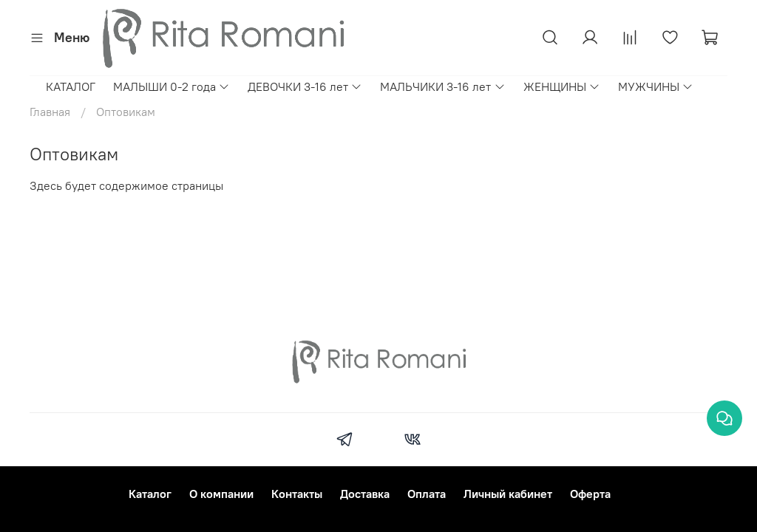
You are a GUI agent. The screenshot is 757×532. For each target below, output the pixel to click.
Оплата (427, 494)
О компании (221, 494)
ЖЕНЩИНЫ (562, 86)
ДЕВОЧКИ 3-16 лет (305, 86)
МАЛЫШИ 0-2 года (172, 86)
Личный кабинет (508, 494)
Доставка (365, 494)
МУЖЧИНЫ (656, 86)
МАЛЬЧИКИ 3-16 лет (442, 86)
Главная (50, 112)
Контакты (297, 494)
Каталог (150, 494)
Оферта (590, 494)
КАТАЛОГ (71, 86)
